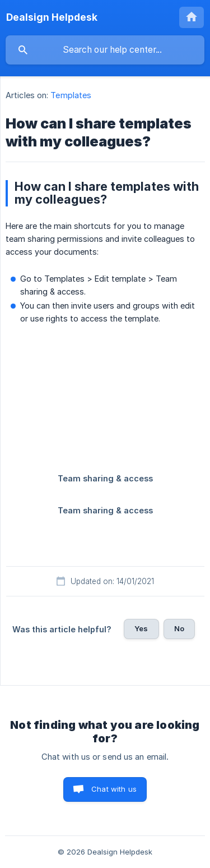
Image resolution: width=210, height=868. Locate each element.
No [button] (179, 628)
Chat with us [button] (114, 789)
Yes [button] (141, 628)
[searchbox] (105, 50)
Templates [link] (71, 95)
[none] (52, 17)
